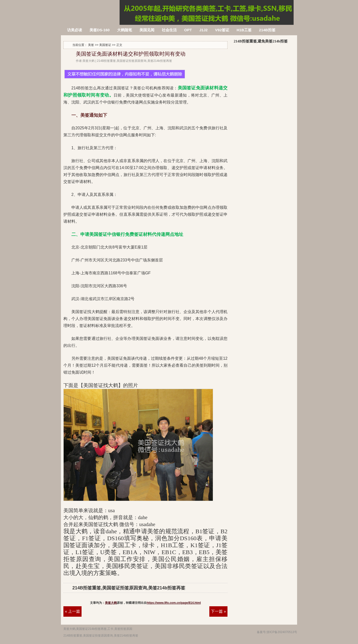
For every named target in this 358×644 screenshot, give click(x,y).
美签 (91, 45)
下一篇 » (218, 611)
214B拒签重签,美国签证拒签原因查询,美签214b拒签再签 (91, 9)
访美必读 (75, 30)
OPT (188, 30)
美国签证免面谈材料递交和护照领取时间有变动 (131, 54)
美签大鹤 (111, 603)
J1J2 (203, 30)
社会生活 (169, 30)
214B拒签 (267, 30)
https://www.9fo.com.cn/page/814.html (174, 603)
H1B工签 (244, 30)
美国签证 (105, 45)
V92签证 (222, 30)
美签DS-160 (100, 30)
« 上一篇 (72, 611)
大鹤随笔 (125, 30)
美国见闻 (147, 30)
